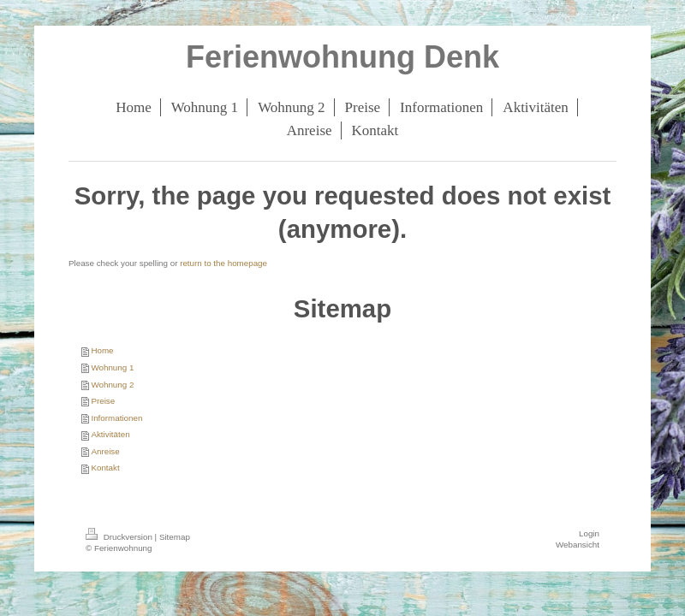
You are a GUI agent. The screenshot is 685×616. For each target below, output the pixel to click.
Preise (103, 401)
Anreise (105, 451)
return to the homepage (223, 263)
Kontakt (105, 468)
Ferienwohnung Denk (342, 57)
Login (589, 533)
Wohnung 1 (112, 367)
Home (102, 350)
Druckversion (120, 537)
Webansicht (578, 545)
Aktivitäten (110, 434)
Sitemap (175, 537)
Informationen (116, 418)
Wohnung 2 (112, 385)
